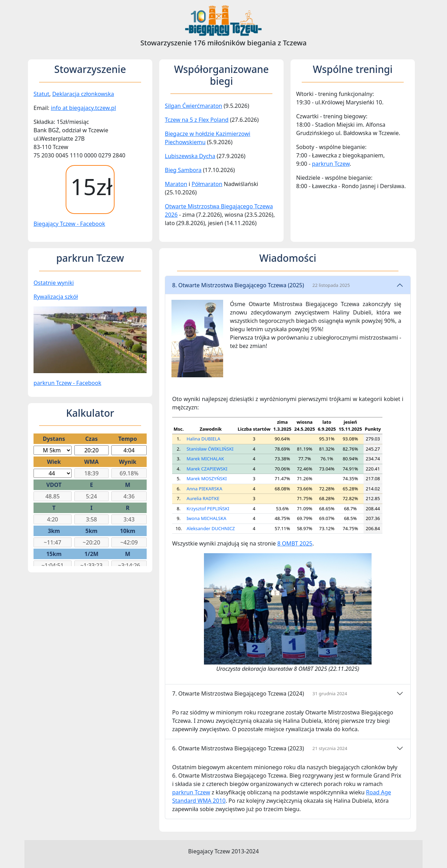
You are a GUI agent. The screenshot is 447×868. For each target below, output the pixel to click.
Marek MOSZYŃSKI (207, 478)
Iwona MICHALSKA (206, 518)
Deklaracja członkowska (83, 94)
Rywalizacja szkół (56, 297)
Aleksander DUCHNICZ (211, 528)
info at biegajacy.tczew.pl (84, 108)
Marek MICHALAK (205, 459)
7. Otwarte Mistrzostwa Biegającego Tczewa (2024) (260, 693)
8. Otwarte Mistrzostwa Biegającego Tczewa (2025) (261, 285)
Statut (41, 94)
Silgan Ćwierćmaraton (193, 106)
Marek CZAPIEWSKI (207, 469)
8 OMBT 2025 (295, 543)
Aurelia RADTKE (203, 498)
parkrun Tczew (331, 164)
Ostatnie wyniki (54, 283)
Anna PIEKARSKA (204, 489)
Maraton (176, 184)
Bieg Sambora (183, 170)
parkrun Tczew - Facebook (67, 383)
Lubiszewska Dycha (190, 156)
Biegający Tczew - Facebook (69, 224)
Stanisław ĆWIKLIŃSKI (210, 449)
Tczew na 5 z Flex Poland (197, 120)
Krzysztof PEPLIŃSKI (208, 509)
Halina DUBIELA (203, 439)
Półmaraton (207, 184)
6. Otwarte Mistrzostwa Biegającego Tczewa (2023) (260, 748)
